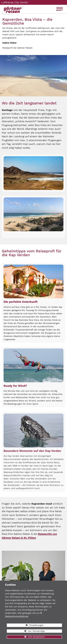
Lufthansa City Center (15, 2)
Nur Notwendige (26, 631)
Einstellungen (25, 625)
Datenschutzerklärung (17, 616)
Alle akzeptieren (26, 637)
